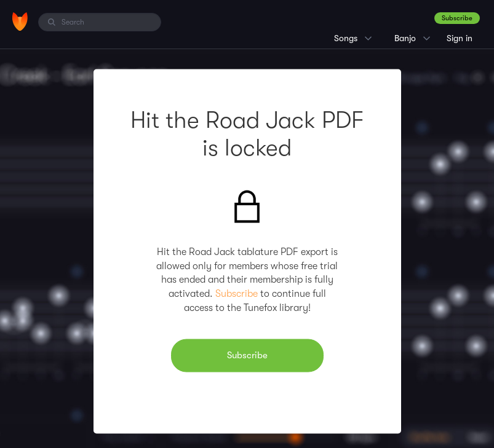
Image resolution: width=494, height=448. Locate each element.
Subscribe (457, 18)
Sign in (460, 38)
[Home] (20, 22)
